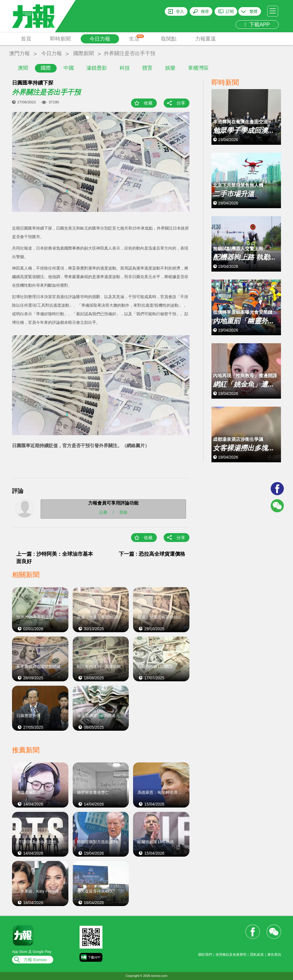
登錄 (123, 512)
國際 (46, 68)
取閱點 (169, 39)
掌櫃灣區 (198, 68)
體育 (147, 68)
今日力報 (100, 39)
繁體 (254, 11)
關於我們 (205, 955)
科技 (125, 68)
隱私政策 (257, 955)
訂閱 (230, 11)
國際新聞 (84, 53)
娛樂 (170, 68)
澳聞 (23, 68)
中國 (69, 68)
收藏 (148, 103)
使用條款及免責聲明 (231, 955)
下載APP (257, 25)
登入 (180, 11)
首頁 (26, 39)
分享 (181, 103)
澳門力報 (19, 53)
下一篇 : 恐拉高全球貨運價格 (152, 554)
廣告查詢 (274, 955)
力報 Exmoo (35, 960)
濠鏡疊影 (97, 68)
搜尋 (205, 11)
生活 (137, 38)
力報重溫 (205, 39)
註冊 (103, 512)
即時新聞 (60, 39)
